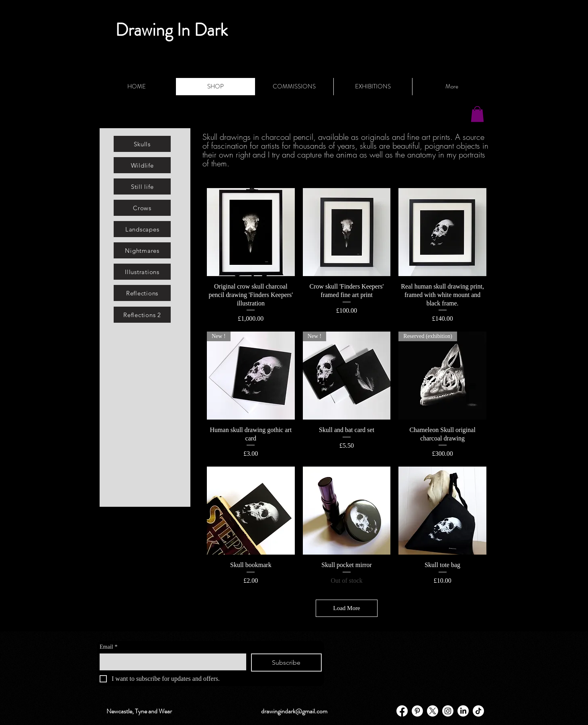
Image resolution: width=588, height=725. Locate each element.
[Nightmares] (142, 250)
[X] (433, 711)
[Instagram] (448, 711)
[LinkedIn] (463, 711)
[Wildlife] (142, 165)
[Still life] (142, 186)
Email (108, 647)
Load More (346, 608)
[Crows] (142, 208)
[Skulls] (142, 144)
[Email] (170, 662)
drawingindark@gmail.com (294, 711)
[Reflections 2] (142, 315)
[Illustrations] (142, 272)
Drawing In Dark (171, 30)
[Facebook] (402, 711)
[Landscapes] (142, 229)
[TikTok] (478, 711)
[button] (477, 114)
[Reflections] (142, 293)
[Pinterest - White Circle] (417, 711)
